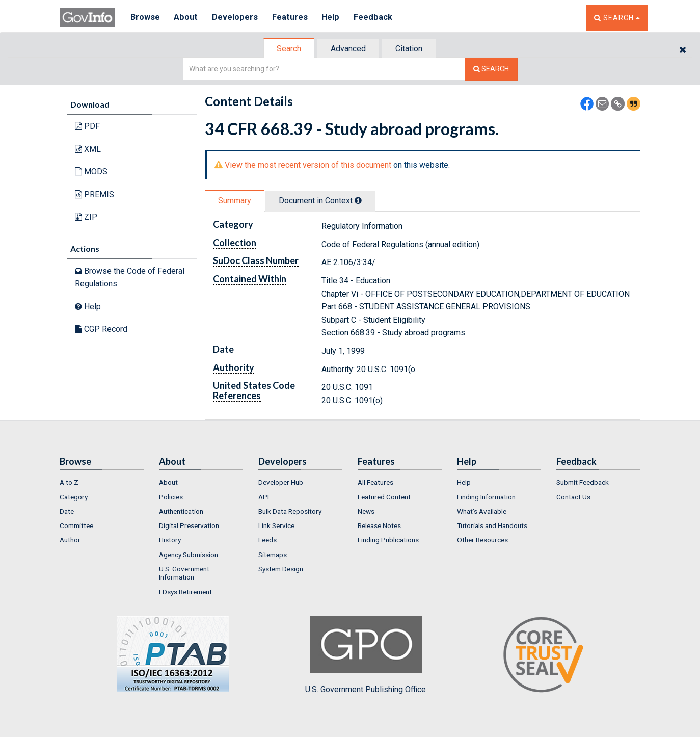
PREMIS (95, 194)
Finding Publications (388, 540)
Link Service (276, 525)
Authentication (181, 511)
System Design (281, 569)
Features (292, 18)
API (264, 497)
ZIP (86, 217)
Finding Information (486, 497)
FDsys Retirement (185, 592)
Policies (171, 497)
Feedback (376, 18)
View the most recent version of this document (308, 165)
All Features (375, 482)
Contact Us (573, 497)
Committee (76, 525)
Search (289, 49)
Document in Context (320, 201)
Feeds (267, 540)
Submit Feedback (583, 482)
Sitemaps (273, 555)
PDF (87, 126)
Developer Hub (281, 482)
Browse (145, 18)
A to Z (69, 482)
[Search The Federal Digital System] (491, 69)
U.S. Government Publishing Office (366, 655)
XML (88, 149)
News (366, 511)
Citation (409, 49)
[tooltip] (358, 200)
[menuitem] (102, 482)
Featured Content (384, 497)
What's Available (482, 511)
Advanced (348, 49)
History (170, 540)
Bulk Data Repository (290, 511)
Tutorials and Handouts (492, 525)
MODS (91, 172)
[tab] (289, 49)
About (187, 18)
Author (70, 540)
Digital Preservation (189, 525)
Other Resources (482, 540)
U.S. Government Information (184, 573)
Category (74, 497)
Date (67, 511)
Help (333, 18)
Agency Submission (189, 555)
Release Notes (379, 525)
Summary (235, 201)
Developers (236, 18)
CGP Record (101, 329)
